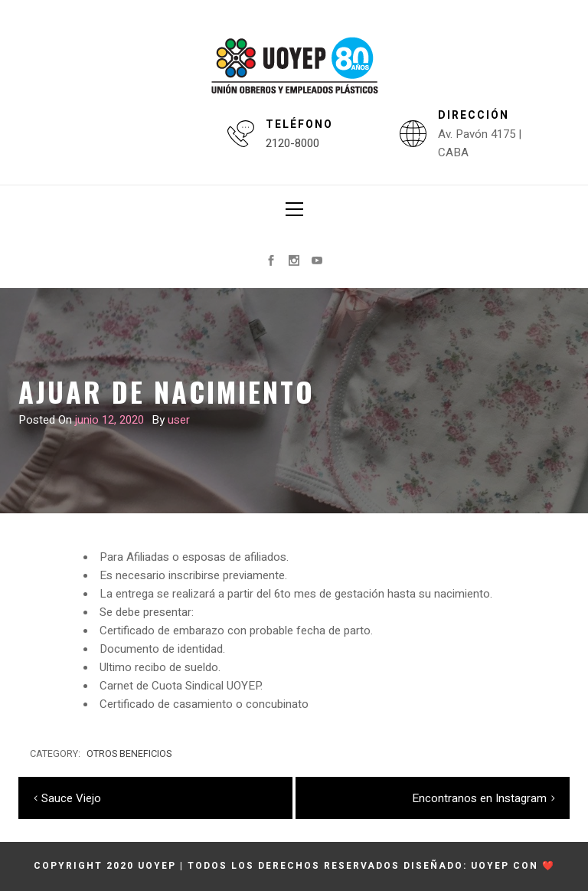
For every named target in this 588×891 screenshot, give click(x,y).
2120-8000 (292, 143)
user (179, 420)
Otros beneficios (129, 754)
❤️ (549, 866)
